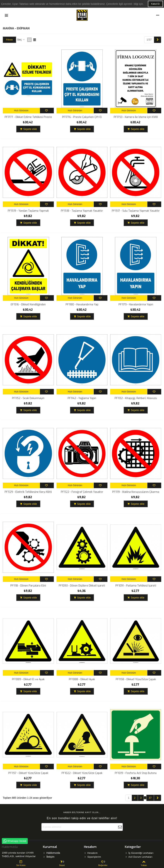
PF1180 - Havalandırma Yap (82, 305)
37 (150, 798)
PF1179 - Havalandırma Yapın (136, 305)
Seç (21, 40)
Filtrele (9, 40)
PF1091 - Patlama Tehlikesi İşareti (136, 586)
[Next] (158, 40)
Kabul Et (155, 4)
